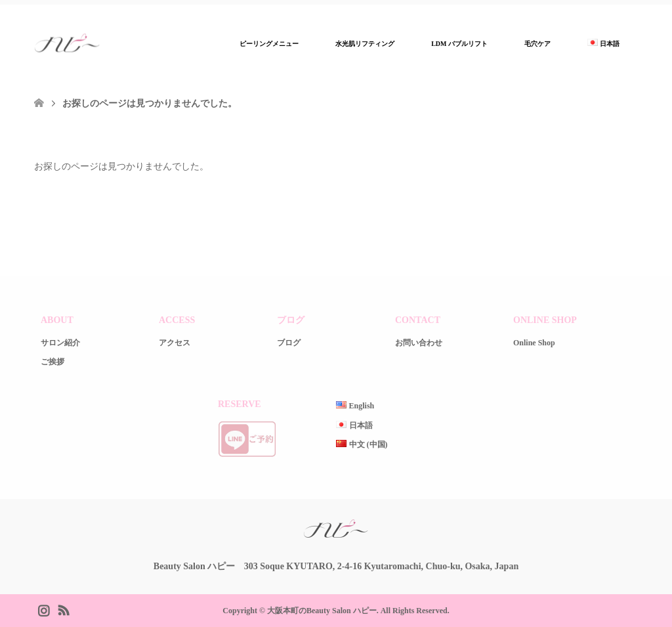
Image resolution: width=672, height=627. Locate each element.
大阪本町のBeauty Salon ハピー (322, 611)
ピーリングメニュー (269, 44)
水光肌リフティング (365, 44)
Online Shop (534, 343)
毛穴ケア (537, 44)
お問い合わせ (419, 343)
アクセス (175, 343)
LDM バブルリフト (459, 44)
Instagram (43, 609)
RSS (63, 609)
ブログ (289, 343)
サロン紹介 (60, 343)
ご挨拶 (52, 362)
